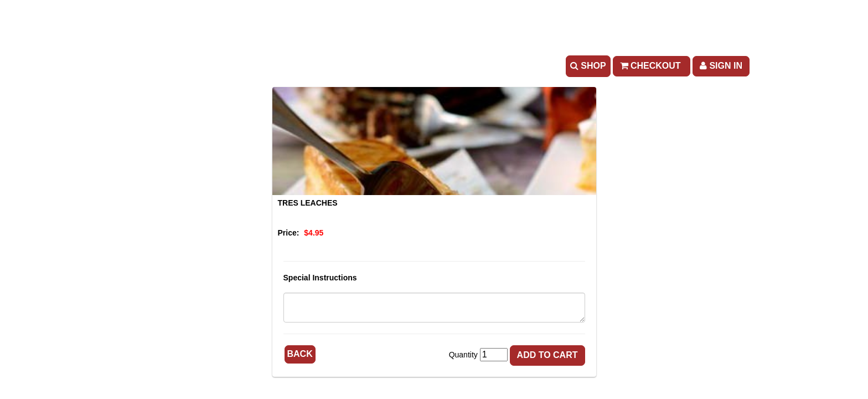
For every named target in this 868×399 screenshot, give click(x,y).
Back (300, 354)
